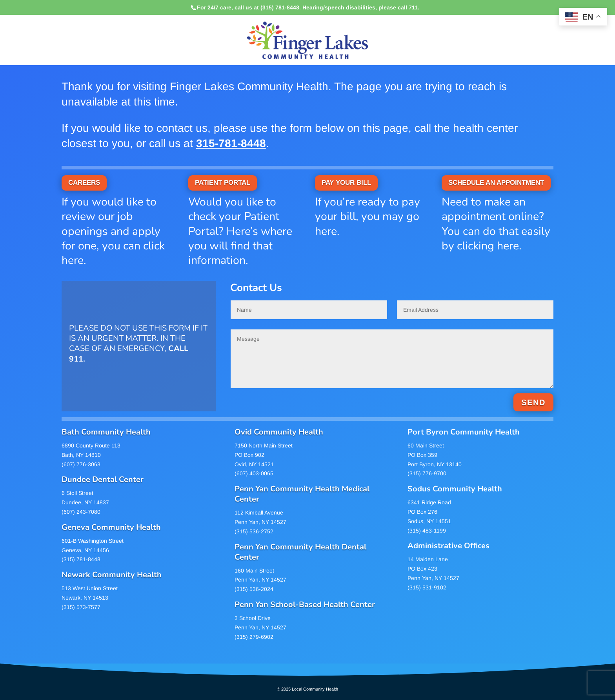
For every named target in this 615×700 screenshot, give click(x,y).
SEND (533, 402)
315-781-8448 (231, 143)
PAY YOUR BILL (346, 183)
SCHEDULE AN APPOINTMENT (496, 183)
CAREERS (84, 183)
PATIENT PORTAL (223, 183)
